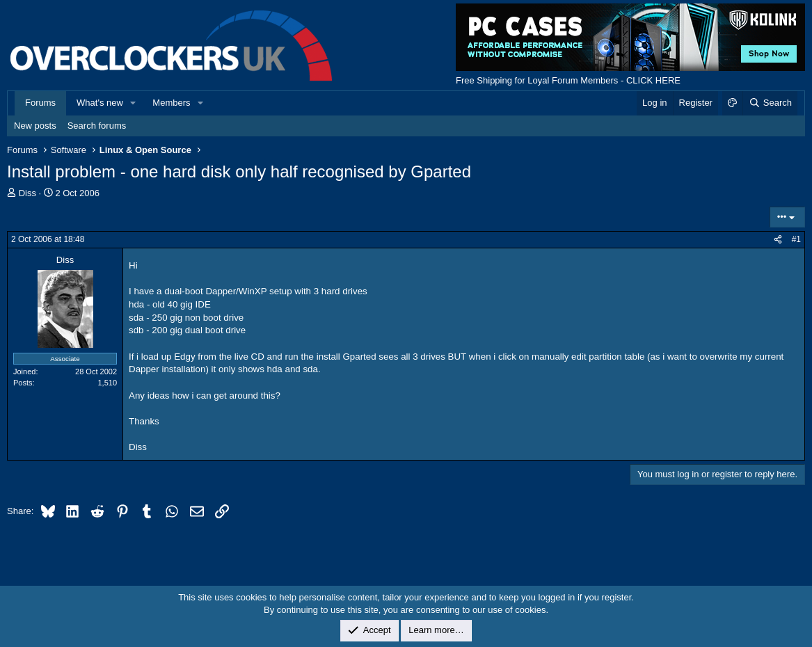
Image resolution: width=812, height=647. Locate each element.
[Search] (770, 103)
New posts (35, 126)
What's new (100, 103)
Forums (40, 103)
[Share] (778, 240)
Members (171, 103)
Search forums (97, 126)
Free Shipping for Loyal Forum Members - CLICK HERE (568, 80)
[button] (134, 103)
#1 (796, 239)
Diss (27, 193)
